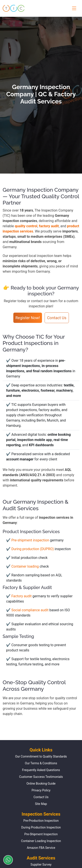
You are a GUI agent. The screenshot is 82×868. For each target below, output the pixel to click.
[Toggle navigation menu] (73, 8)
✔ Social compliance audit (28, 610)
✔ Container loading (23, 566)
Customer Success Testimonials (41, 777)
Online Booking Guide (41, 784)
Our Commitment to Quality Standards (41, 756)
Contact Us (57, 318)
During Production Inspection (41, 827)
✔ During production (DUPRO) (30, 549)
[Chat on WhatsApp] (6, 860)
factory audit (49, 226)
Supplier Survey (41, 865)
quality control (26, 226)
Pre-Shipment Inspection (41, 834)
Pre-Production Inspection (41, 821)
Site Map (41, 804)
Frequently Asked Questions (41, 770)
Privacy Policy (41, 790)
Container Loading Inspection (41, 841)
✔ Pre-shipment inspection (28, 540)
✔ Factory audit (19, 596)
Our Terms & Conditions (41, 763)
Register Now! (28, 318)
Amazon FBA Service (41, 848)
